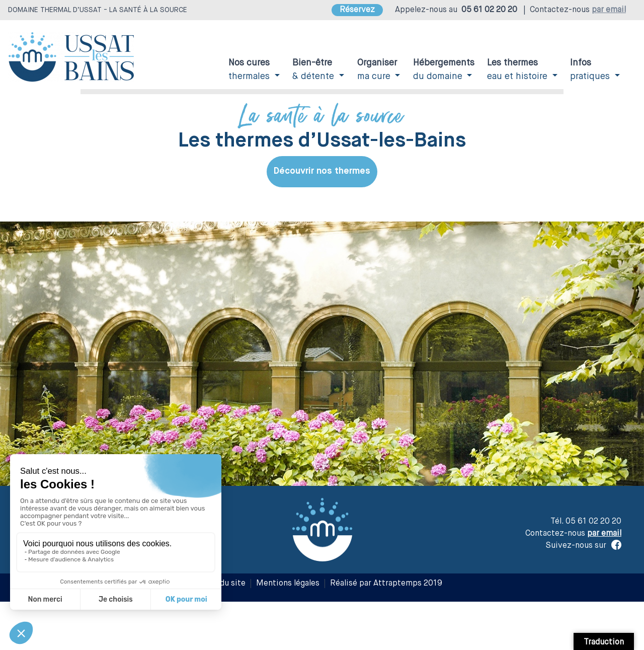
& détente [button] (314, 70)
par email (609, 10)
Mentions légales (288, 584)
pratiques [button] (591, 70)
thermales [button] (250, 70)
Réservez (357, 10)
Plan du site (224, 584)
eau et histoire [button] (518, 70)
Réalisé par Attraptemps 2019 (386, 584)
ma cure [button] (377, 70)
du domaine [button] (444, 70)
